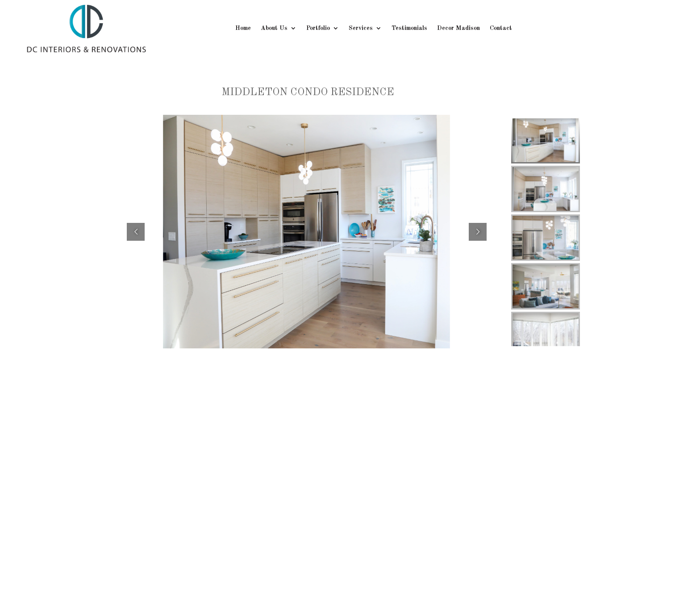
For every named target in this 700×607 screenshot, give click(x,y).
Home (243, 28)
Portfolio (318, 28)
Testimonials (409, 28)
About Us (274, 28)
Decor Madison (458, 28)
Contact (501, 28)
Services (361, 28)
